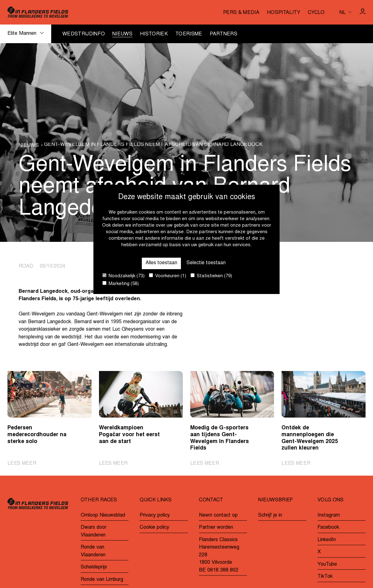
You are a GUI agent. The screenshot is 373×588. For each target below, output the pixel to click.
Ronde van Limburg (102, 580)
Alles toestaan (161, 263)
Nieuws (122, 34)
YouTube (327, 564)
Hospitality (284, 13)
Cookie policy (154, 527)
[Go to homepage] (38, 12)
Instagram (329, 515)
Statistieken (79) (211, 276)
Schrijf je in (270, 515)
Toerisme (189, 34)
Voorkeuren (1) (168, 276)
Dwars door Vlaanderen (94, 531)
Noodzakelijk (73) (124, 276)
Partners (224, 34)
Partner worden (216, 527)
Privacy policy (155, 515)
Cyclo (316, 13)
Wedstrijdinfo (84, 34)
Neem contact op (218, 515)
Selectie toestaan (206, 263)
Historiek (154, 34)
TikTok (325, 577)
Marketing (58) (121, 284)
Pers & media (241, 13)
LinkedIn (327, 540)
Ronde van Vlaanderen (93, 552)
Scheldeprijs (94, 568)
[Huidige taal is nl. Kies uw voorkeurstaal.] (346, 12)
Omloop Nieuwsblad (103, 515)
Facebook (328, 527)
